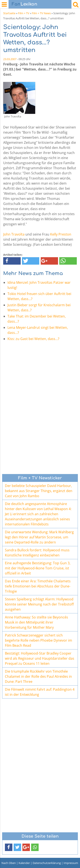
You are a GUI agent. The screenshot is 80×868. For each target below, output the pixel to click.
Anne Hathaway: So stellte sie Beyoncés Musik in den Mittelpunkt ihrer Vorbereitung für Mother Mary (36, 622)
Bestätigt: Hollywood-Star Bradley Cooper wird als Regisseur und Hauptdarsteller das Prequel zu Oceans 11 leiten (40, 658)
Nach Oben (9, 863)
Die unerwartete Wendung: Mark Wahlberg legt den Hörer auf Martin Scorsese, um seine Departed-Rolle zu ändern (39, 537)
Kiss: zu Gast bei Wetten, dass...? (33, 339)
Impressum (71, 863)
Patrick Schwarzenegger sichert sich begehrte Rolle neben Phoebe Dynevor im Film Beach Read (39, 640)
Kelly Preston (61, 234)
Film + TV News (41, 13)
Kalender (24, 863)
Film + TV (24, 13)
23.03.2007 (10, 59)
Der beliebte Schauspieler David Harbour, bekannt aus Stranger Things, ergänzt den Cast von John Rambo (39, 491)
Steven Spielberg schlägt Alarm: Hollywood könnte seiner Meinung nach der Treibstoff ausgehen (39, 604)
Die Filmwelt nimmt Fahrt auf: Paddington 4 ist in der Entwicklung (40, 692)
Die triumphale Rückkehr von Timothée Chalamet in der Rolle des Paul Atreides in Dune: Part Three (38, 676)
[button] (12, 261)
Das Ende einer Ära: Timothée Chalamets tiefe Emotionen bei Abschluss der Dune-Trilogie (38, 586)
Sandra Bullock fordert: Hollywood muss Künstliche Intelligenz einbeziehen (37, 553)
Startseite (9, 13)
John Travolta (14, 234)
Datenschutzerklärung (47, 863)
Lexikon (25, 4)
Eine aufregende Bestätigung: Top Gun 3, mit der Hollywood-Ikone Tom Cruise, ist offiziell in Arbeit (38, 568)
